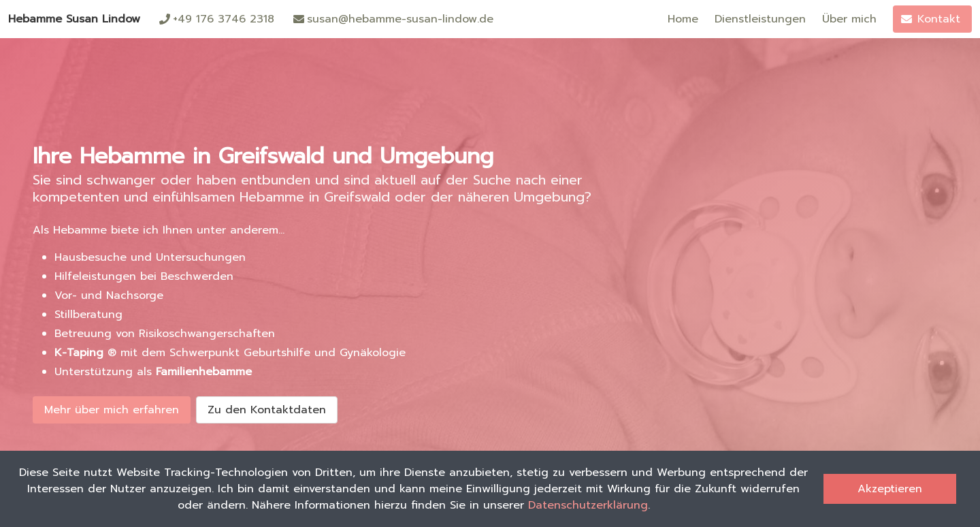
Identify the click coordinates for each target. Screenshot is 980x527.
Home (683, 19)
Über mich (849, 19)
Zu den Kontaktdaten (267, 410)
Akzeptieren (890, 489)
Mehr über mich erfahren (112, 410)
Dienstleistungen (760, 19)
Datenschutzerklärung (588, 505)
